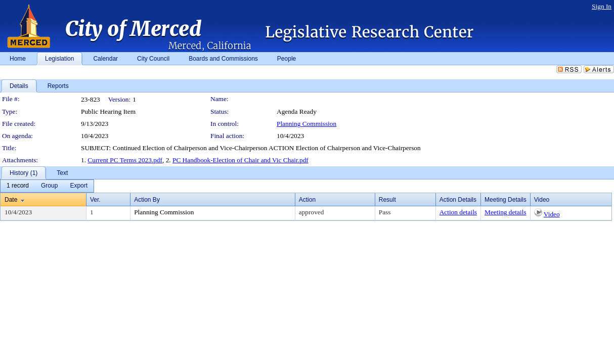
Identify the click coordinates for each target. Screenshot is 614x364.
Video (552, 214)
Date (11, 200)
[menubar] (47, 186)
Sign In (602, 6)
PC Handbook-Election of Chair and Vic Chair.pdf (240, 160)
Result (387, 200)
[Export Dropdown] (79, 186)
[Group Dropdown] (49, 186)
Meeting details (506, 212)
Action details (458, 212)
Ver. (95, 200)
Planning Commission (306, 124)
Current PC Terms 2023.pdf (125, 160)
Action (307, 200)
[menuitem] (18, 186)
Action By (147, 200)
